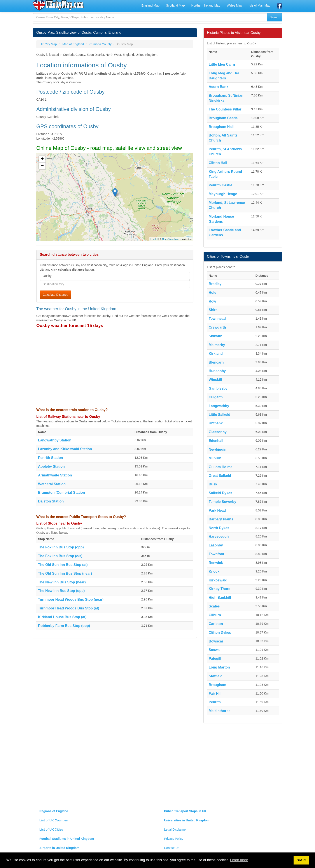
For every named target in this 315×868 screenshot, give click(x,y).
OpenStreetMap (171, 239)
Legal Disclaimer (175, 829)
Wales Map (234, 5)
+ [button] (42, 159)
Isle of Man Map (259, 5)
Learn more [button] (239, 860)
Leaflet (154, 239)
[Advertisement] (115, 368)
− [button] (42, 166)
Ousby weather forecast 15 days (70, 325)
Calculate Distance (55, 295)
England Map (150, 5)
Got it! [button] (301, 860)
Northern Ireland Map (206, 5)
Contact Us (172, 848)
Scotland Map (175, 5)
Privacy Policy (174, 839)
